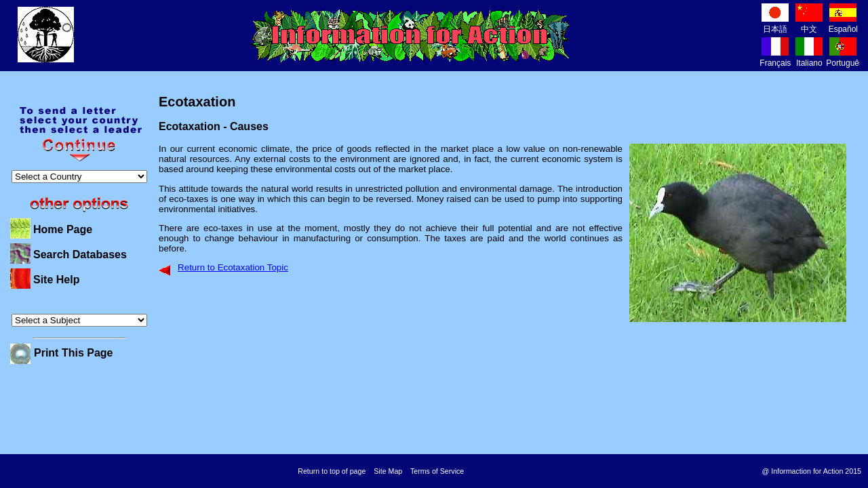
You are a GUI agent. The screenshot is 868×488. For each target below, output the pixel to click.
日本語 (775, 24)
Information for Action (411, 36)
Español (843, 24)
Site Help (56, 280)
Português (845, 58)
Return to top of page (332, 471)
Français (775, 58)
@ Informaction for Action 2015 (812, 471)
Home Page (63, 229)
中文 (809, 24)
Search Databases (80, 255)
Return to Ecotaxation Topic (233, 267)
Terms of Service (437, 471)
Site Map (388, 471)
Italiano (809, 58)
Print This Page (73, 353)
